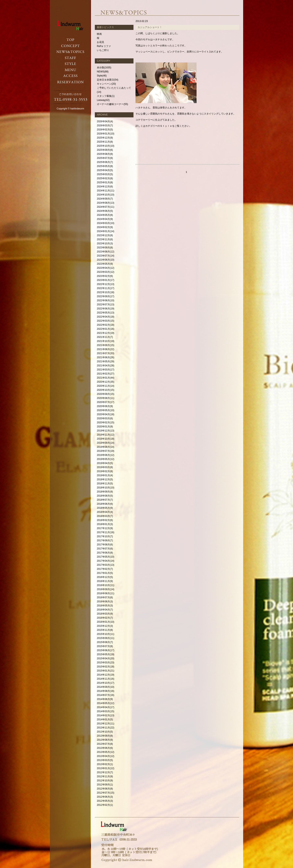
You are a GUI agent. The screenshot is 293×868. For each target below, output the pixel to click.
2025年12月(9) (105, 138)
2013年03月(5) (105, 760)
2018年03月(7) (105, 516)
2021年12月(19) (106, 333)
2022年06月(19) (106, 309)
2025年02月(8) (105, 178)
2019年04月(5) (105, 463)
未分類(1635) (104, 68)
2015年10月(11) (106, 634)
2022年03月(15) (106, 321)
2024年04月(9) (105, 219)
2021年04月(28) (106, 366)
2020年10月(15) (106, 390)
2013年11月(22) (106, 728)
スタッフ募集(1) (106, 96)
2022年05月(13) (106, 313)
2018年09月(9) (105, 492)
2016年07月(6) (105, 597)
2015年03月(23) (106, 663)
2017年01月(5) (105, 573)
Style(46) (102, 76)
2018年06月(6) (105, 504)
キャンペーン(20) (106, 84)
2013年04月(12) (106, 756)
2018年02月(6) (105, 520)
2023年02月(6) (105, 276)
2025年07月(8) (105, 158)
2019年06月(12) (106, 455)
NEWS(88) (103, 72)
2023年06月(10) (106, 260)
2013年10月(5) (105, 732)
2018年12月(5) (105, 479)
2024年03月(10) (106, 223)
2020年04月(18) (106, 414)
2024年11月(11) (106, 191)
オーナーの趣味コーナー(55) (112, 104)
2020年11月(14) (106, 386)
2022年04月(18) (106, 317)
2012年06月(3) (105, 797)
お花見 (101, 42)
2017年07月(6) (105, 549)
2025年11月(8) (105, 142)
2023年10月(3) (105, 243)
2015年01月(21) (106, 671)
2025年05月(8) (105, 166)
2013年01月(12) (106, 768)
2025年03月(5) (105, 174)
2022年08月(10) (106, 300)
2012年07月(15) (106, 793)
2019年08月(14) (106, 447)
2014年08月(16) (106, 691)
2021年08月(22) (106, 349)
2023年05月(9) (105, 264)
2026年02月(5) (105, 130)
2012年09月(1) (105, 785)
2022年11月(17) (106, 288)
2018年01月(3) (105, 524)
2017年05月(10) (106, 557)
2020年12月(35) (106, 382)
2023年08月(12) (106, 252)
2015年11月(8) (105, 630)
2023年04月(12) (106, 268)
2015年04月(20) (106, 658)
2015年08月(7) (105, 642)
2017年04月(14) (106, 561)
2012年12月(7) (105, 772)
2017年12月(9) (105, 528)
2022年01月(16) (106, 329)
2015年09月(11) (106, 638)
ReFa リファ (104, 46)
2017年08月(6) (105, 545)
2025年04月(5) (105, 170)
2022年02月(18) (106, 325)
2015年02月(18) (106, 667)
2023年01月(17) (106, 280)
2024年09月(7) (105, 199)
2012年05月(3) (105, 801)
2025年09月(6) (105, 150)
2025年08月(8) (105, 154)
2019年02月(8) (105, 471)
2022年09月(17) (106, 296)
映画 (99, 34)
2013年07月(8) (105, 744)
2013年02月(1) (105, 764)
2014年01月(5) (105, 720)
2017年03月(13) (106, 565)
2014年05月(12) (106, 703)
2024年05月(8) (105, 215)
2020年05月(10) (106, 410)
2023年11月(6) (105, 239)
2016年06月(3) (105, 602)
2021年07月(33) (106, 353)
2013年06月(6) (105, 748)
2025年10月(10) (106, 146)
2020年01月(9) (105, 427)
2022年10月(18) (106, 292)
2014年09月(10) (106, 687)
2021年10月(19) (106, 341)
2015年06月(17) (106, 650)
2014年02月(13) (106, 715)
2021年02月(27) (106, 374)
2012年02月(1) (105, 805)
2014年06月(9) (105, 699)
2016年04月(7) (105, 610)
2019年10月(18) (106, 439)
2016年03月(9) (105, 614)
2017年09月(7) (105, 540)
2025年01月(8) (105, 182)
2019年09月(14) (106, 443)
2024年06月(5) (105, 211)
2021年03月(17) (106, 370)
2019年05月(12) (106, 459)
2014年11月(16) (106, 679)
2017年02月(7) (105, 569)
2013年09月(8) (105, 736)
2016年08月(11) (106, 593)
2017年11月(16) (106, 532)
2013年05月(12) (106, 752)
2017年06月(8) (105, 553)
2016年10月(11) (106, 585)
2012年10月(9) (105, 781)
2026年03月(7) (105, 126)
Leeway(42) (103, 100)
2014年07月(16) (106, 695)
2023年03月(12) (106, 272)
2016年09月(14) (106, 589)
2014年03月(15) (106, 711)
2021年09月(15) (106, 345)
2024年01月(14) (106, 231)
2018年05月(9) (105, 508)
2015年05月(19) (106, 654)
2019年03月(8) (105, 467)
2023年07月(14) (106, 256)
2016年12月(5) (105, 577)
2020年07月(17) (106, 402)
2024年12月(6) (105, 187)
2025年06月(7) (105, 162)
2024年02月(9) (105, 227)
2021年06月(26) (106, 357)
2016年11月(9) (105, 581)
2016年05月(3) (105, 606)
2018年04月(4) (105, 512)
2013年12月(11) (106, 724)
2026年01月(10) (106, 134)
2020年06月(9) (105, 406)
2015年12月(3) (105, 626)
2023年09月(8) (105, 248)
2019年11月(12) (106, 435)
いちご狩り (103, 50)
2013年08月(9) (105, 740)
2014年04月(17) (106, 707)
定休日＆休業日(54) (108, 80)
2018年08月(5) (105, 496)
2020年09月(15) (106, 394)
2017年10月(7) (105, 536)
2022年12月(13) (106, 284)
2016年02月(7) (105, 618)
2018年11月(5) (105, 484)
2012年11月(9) (105, 776)
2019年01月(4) (105, 475)
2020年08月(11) (106, 398)
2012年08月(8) (105, 789)
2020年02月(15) (106, 423)
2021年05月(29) (106, 361)
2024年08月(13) (106, 203)
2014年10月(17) (106, 683)
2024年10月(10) (106, 195)
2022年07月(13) (106, 305)
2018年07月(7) (105, 500)
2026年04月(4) (105, 121)
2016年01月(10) (106, 622)
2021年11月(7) (105, 337)
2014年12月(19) (106, 675)
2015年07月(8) (105, 646)
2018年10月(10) (106, 488)
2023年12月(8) (105, 235)
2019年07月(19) (106, 451)
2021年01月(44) (106, 378)
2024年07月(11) (106, 207)
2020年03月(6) (105, 418)
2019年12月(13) (106, 431)
